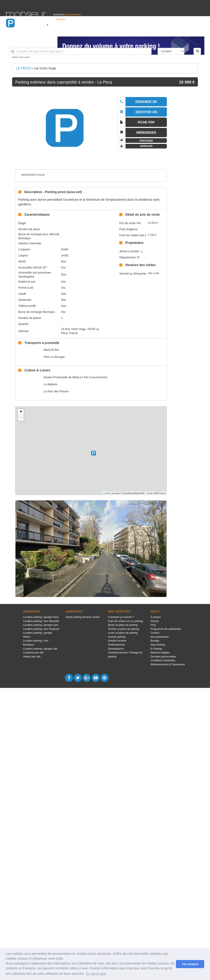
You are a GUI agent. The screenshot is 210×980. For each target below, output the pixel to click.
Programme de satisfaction (166, 629)
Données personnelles (163, 657)
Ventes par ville (32, 657)
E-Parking (156, 649)
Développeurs (116, 649)
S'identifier (154, 32)
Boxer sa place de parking (123, 625)
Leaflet (107, 493)
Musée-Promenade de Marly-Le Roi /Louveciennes (75, 377)
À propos (156, 617)
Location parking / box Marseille (41, 621)
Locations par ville (33, 652)
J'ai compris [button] (190, 964)
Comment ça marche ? (121, 617)
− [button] (21, 418)
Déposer (167, 32)
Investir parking (117, 637)
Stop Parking (158, 645)
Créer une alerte (21, 57)
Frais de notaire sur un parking (125, 621)
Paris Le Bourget (54, 357)
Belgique (189, 32)
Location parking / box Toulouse (41, 629)
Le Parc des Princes (56, 391)
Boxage (155, 641)
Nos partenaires (160, 637)
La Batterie (50, 384)
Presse (155, 621)
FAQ (153, 625)
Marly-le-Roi (51, 350)
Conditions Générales (163, 660)
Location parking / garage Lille (40, 649)
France (178, 32)
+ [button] (21, 412)
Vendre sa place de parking (124, 629)
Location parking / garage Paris (41, 617)
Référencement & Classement (168, 664)
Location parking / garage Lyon (41, 625)
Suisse (200, 32)
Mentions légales (160, 652)
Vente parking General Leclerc (83, 617)
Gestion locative (117, 641)
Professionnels (137, 32)
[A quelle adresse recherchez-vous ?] (80, 51)
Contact (155, 633)
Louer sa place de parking (123, 633)
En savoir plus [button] (96, 974)
